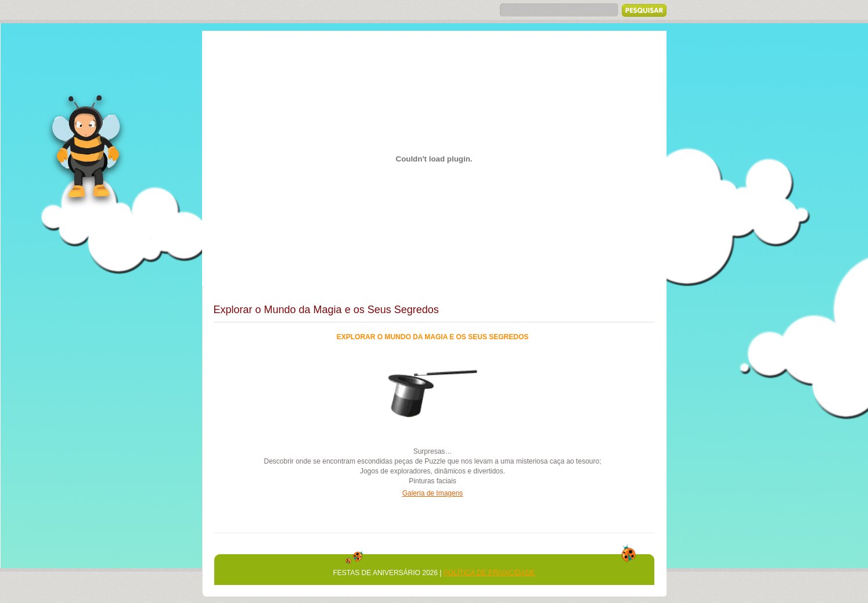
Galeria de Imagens (433, 493)
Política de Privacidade (489, 573)
